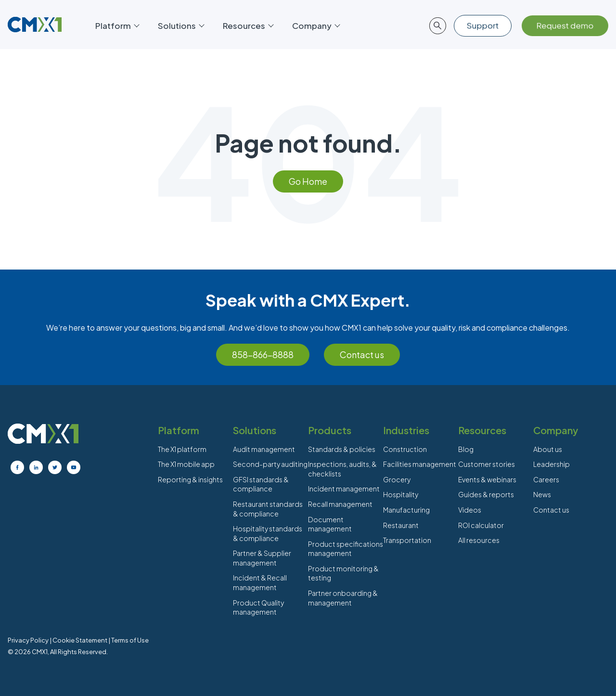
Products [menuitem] (330, 430)
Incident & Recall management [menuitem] (260, 582)
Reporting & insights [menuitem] (190, 479)
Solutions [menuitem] (255, 430)
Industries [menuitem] (406, 430)
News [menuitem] (542, 494)
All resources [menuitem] (479, 540)
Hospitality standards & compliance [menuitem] (268, 533)
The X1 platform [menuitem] (182, 449)
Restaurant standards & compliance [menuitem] (268, 509)
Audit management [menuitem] (264, 449)
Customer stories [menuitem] (487, 464)
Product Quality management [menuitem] (258, 607)
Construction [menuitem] (405, 449)
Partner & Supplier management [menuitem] (262, 558)
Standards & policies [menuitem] (342, 449)
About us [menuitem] (548, 449)
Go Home (308, 181)
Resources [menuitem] (482, 430)
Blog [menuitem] (466, 449)
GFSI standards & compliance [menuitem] (261, 484)
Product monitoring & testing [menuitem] (343, 573)
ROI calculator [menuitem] (481, 525)
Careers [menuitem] (546, 479)
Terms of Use (130, 640)
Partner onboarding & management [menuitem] (343, 598)
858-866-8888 (263, 354)
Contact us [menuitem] (551, 510)
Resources (248, 26)
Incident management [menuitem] (344, 489)
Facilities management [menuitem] (420, 464)
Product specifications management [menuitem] (346, 549)
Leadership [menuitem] (552, 464)
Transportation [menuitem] (407, 540)
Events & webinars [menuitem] (487, 479)
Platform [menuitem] (179, 430)
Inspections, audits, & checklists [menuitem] (342, 469)
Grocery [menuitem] (397, 479)
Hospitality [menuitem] (401, 494)
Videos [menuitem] (470, 510)
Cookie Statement (80, 640)
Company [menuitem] (556, 430)
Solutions (181, 26)
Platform (117, 26)
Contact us (362, 354)
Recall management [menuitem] (340, 504)
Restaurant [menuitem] (401, 525)
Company (316, 26)
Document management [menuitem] (330, 524)
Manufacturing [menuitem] (406, 510)
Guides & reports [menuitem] (486, 494)
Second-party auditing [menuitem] (270, 464)
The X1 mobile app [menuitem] (186, 464)
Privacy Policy (28, 640)
